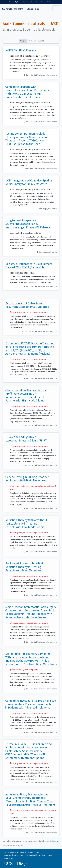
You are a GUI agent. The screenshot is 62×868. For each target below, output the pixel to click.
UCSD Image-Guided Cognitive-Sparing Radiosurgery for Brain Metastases (29, 182)
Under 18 (32, 41)
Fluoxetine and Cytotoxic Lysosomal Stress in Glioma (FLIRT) (26, 439)
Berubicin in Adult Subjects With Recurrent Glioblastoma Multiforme (27, 305)
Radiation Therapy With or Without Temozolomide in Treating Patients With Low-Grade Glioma (26, 523)
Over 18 (41, 41)
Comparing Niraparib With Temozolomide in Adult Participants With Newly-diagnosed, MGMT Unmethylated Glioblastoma (27, 92)
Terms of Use (9, 858)
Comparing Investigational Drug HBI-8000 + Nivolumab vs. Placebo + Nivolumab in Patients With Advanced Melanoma (31, 704)
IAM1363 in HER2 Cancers (21, 50)
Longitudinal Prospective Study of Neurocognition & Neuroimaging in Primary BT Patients (28, 224)
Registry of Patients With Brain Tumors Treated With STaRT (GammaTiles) (29, 266)
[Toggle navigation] (56, 8)
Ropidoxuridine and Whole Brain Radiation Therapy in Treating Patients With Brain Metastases (25, 567)
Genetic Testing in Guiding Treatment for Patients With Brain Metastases (28, 479)
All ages (23, 41)
